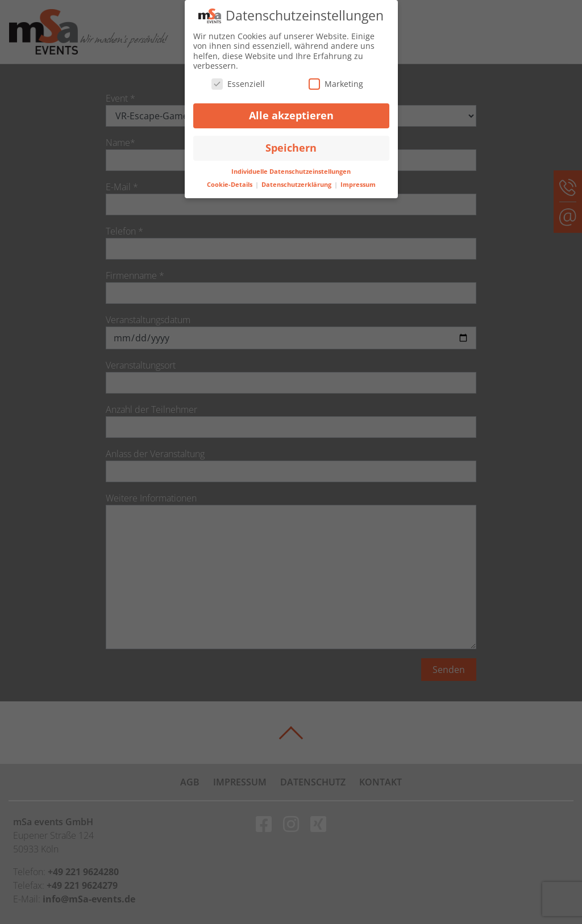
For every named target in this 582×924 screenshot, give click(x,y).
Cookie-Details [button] (230, 185)
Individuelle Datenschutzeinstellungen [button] (291, 172)
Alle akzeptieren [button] (291, 115)
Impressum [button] (358, 185)
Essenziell (238, 83)
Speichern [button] (291, 148)
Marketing (336, 83)
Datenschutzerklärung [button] (297, 185)
